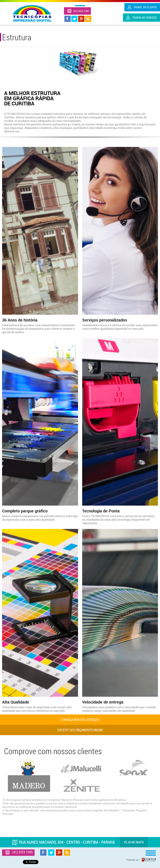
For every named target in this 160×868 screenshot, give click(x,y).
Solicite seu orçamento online (80, 730)
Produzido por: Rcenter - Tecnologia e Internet (141, 860)
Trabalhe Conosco (145, 17)
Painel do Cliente (145, 7)
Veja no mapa (134, 842)
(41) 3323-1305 (81, 11)
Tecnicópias (32, 13)
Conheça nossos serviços (80, 720)
